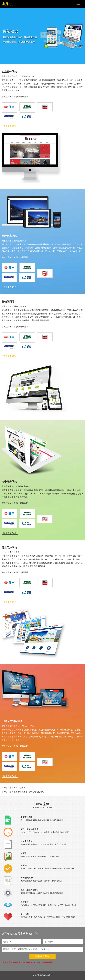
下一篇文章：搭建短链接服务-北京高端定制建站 (23, 792)
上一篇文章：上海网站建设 (14, 788)
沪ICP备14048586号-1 (42, 975)
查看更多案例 (10, 126)
